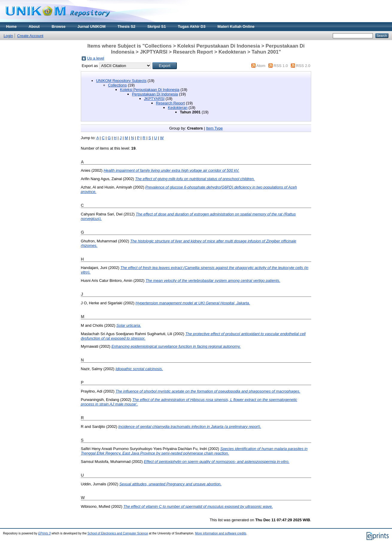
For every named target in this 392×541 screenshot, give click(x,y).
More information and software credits (221, 533)
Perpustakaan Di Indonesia (155, 94)
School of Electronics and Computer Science (118, 533)
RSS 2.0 (303, 66)
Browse (59, 26)
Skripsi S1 (157, 26)
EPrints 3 (45, 533)
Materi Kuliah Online (236, 26)
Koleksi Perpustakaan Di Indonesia (150, 90)
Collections (117, 85)
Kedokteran (178, 108)
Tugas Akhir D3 (192, 26)
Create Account (30, 36)
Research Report (170, 103)
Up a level (96, 58)
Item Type (214, 128)
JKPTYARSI (154, 99)
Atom (261, 66)
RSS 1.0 (281, 66)
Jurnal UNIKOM (92, 26)
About (34, 26)
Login (8, 36)
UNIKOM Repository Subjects (121, 81)
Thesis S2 (127, 26)
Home (11, 26)
